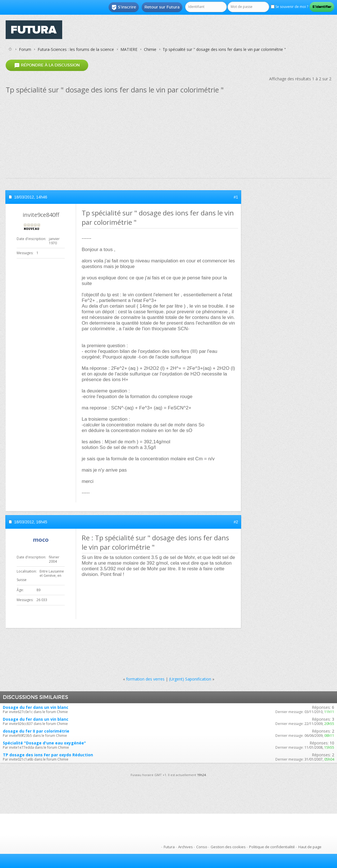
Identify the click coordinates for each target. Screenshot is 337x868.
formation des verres (145, 679)
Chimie (150, 49)
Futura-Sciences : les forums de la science (76, 49)
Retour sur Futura (162, 7)
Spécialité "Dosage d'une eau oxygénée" (44, 743)
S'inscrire (124, 7)
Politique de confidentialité (272, 847)
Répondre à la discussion (47, 65)
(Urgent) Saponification (190, 679)
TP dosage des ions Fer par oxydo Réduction (48, 755)
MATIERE (129, 49)
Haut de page (310, 847)
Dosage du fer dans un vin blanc (36, 707)
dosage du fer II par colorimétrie (36, 731)
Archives (185, 847)
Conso (202, 847)
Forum (25, 49)
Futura (169, 847)
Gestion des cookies (228, 847)
